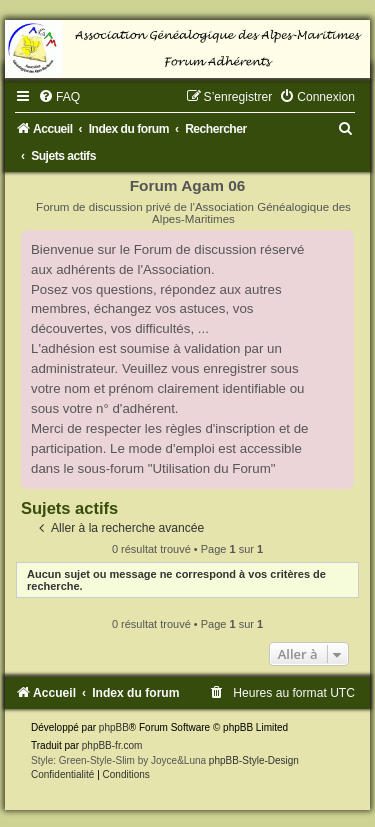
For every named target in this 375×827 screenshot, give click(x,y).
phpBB (114, 727)
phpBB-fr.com (112, 745)
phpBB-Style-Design (254, 760)
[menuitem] (59, 97)
